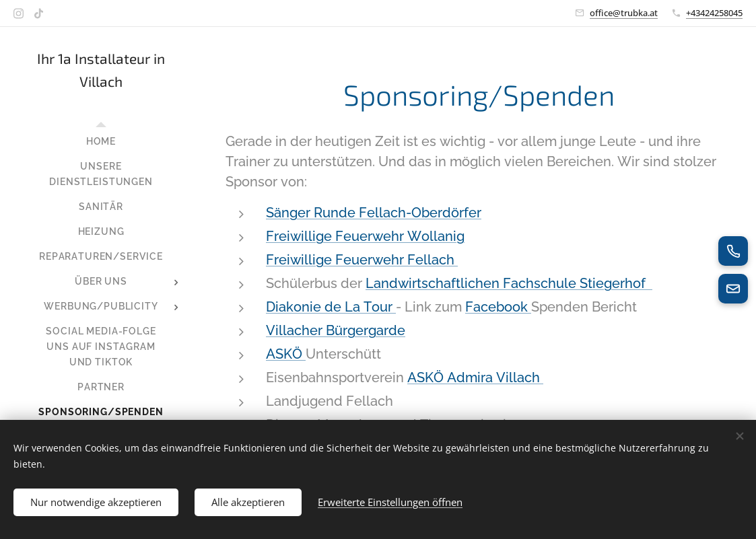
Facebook (498, 307)
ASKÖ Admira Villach (475, 378)
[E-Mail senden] (733, 289)
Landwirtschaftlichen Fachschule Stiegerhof (509, 283)
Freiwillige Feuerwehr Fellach (362, 260)
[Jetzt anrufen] (733, 251)
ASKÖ (286, 354)
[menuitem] (101, 142)
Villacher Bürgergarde (336, 330)
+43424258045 (714, 13)
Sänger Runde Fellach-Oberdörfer (374, 213)
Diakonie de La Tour (331, 307)
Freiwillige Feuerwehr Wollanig (365, 236)
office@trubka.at (624, 13)
